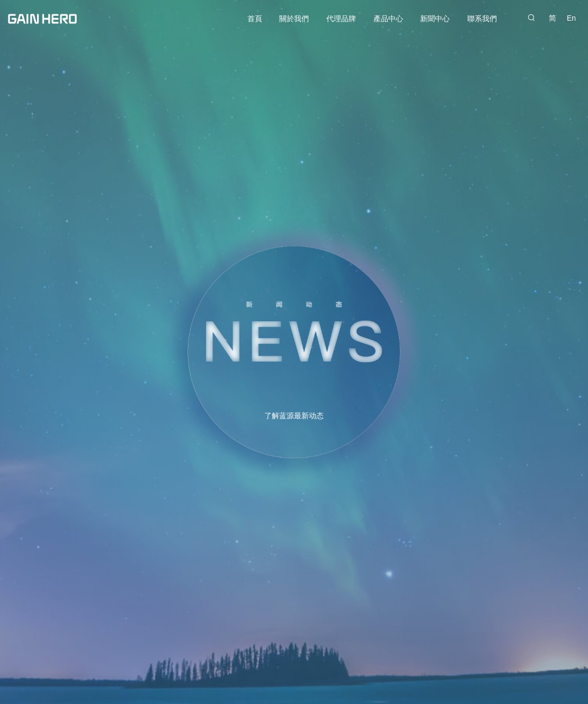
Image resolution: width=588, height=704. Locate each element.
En (571, 18)
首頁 (255, 19)
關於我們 (294, 19)
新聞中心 (435, 19)
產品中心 (388, 19)
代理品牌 (341, 19)
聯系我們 (482, 19)
